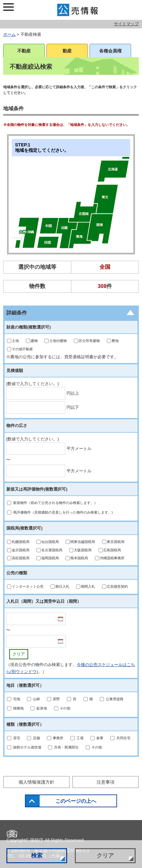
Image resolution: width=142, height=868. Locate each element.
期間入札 (88, 586)
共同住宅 (123, 738)
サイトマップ (126, 24)
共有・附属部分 (66, 747)
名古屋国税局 (52, 550)
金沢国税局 (21, 550)
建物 (34, 341)
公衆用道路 (115, 699)
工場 (80, 738)
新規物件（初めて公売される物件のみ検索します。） (55, 503)
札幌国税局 (21, 542)
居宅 (17, 738)
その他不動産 (22, 349)
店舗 (36, 738)
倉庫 (100, 738)
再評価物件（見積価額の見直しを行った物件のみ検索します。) (63, 512)
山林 (36, 699)
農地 (115, 341)
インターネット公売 (28, 586)
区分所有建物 (89, 341)
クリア (19, 654)
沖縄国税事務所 (112, 558)
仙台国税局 (50, 542)
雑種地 (18, 708)
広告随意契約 (117, 586)
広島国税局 (112, 550)
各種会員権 (110, 51)
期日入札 (62, 586)
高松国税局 (21, 558)
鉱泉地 (42, 708)
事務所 (58, 738)
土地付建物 (58, 341)
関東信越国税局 (83, 542)
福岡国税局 (50, 558)
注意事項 (106, 782)
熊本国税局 (79, 558)
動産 (67, 51)
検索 (37, 856)
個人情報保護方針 (36, 782)
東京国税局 (116, 542)
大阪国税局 (83, 550)
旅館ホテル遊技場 (27, 747)
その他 (65, 708)
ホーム (9, 34)
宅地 (17, 699)
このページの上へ (76, 801)
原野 (56, 699)
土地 (15, 341)
